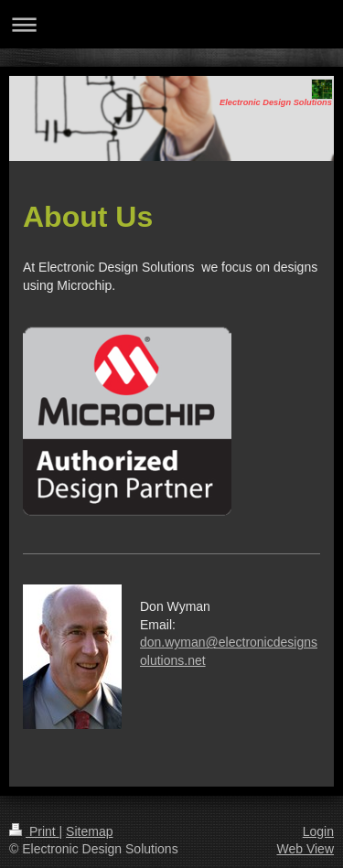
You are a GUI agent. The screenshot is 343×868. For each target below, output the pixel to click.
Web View (305, 849)
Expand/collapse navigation (171, 24)
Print (34, 831)
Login (318, 831)
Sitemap (89, 831)
